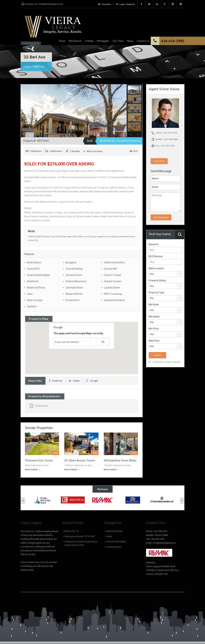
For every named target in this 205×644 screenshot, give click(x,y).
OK (103, 342)
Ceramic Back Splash (38, 275)
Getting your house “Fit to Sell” (80, 536)
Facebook (55, 381)
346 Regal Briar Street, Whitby (120, 460)
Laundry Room (112, 288)
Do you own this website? (67, 342)
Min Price (154, 329)
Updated (32, 306)
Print (134, 151)
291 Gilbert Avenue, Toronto (80, 460)
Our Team (118, 41)
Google (92, 381)
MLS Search (75, 41)
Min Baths (154, 317)
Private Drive (73, 300)
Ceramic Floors (74, 275)
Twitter (74, 381)
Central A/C (33, 269)
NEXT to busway (113, 294)
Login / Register (126, 4)
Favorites (105, 4)
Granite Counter (113, 281)
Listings (89, 41)
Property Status (157, 280)
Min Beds (154, 305)
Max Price (154, 341)
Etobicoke (39, 67)
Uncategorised (114, 547)
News (130, 41)
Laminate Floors (74, 288)
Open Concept (35, 300)
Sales (109, 536)
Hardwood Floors (36, 288)
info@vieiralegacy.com (51, 4)
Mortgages (103, 41)
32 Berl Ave (39, 406)
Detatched (33, 281)
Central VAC (111, 269)
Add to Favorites (93, 151)
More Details (32, 469)
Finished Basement (76, 281)
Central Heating (74, 269)
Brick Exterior (34, 262)
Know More (159, 161)
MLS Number (156, 256)
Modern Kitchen (74, 294)
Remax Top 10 (72, 531)
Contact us (143, 41)
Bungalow (71, 262)
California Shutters (114, 262)
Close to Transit (113, 275)
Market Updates (114, 531)
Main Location (156, 268)
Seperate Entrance (114, 300)
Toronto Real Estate (116, 542)
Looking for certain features (165, 362)
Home (62, 41)
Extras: (28, 208)
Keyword (153, 244)
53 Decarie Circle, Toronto (39, 460)
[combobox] (165, 274)
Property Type (157, 292)
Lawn (30, 294)
